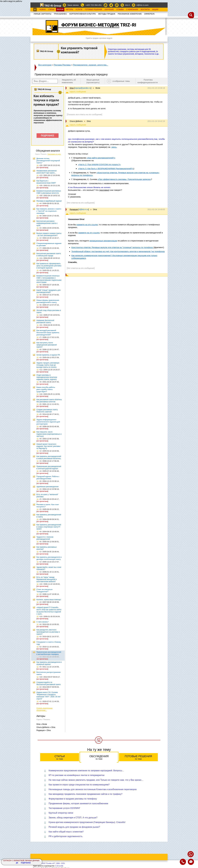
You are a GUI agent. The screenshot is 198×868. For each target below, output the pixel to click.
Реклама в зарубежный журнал (49, 201)
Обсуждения (99, 757)
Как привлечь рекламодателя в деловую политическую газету (49, 558)
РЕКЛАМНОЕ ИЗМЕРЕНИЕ (130, 14)
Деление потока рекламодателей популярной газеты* (48, 161)
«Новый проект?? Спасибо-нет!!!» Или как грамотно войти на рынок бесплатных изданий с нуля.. (49, 611)
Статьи (51, 10)
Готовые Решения (93, 10)
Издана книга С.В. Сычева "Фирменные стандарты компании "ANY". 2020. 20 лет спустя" (48, 696)
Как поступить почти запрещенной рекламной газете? (47, 345)
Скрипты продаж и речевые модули (99, 38)
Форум (60, 10)
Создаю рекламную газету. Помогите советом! (47, 411)
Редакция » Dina (44, 730)
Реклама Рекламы (62, 65)
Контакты (145, 10)
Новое (43, 10)
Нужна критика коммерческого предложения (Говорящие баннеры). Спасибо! (87, 822)
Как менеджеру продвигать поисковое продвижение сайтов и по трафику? (85, 794)
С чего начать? (42, 622)
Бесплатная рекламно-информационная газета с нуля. (47, 223)
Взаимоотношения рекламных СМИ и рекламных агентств (49, 192)
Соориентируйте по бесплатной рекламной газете (48, 683)
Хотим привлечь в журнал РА (48, 355)
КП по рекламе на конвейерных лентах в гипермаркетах (77, 775)
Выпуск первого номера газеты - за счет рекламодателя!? (49, 234)
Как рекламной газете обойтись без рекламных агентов (49, 401)
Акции (155, 10)
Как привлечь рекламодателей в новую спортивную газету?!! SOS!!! (49, 527)
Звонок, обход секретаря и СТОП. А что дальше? (73, 818)
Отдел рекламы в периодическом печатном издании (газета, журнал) (47, 377)
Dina (72, 88)
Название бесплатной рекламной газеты (45, 321)
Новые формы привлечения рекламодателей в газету (48, 301)
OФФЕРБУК (149, 14)
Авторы (69, 10)
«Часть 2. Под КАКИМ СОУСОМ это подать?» (99, 165)
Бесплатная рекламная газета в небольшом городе (49, 255)
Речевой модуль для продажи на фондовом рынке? (74, 827)
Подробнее (26, 863)
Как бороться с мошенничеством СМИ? (46, 182)
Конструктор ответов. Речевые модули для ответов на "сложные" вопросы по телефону (112, 247)
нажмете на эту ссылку (87, 225)
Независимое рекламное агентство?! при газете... (46, 172)
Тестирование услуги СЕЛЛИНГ (64, 808)
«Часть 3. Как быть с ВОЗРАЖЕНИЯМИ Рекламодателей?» (106, 169)
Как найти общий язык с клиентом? (66, 832)
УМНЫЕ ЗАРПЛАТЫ (42, 14)
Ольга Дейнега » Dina (46, 727)
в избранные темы (121, 81)
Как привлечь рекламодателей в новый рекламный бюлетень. (49, 457)
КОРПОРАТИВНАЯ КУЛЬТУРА (83, 14)
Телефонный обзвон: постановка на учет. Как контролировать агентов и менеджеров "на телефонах (118, 251)
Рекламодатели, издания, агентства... (91, 65)
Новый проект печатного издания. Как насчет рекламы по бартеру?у (48, 446)
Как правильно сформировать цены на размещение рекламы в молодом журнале (49, 266)
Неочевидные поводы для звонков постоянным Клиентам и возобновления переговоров (93, 789)
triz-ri (127, 5)
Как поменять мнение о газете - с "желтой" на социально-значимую (49, 211)
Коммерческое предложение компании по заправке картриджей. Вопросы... (86, 771)
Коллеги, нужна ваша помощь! (49, 600)
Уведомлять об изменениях (69, 81)
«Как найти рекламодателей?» (101, 158)
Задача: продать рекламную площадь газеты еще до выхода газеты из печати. (48, 365)
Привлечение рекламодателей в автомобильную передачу (49, 653)
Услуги (79, 10)
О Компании (132, 10)
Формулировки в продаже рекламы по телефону (73, 799)
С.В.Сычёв (59, 866)
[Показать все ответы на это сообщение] (84, 114)
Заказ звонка (73, 5)
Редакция (74, 209)
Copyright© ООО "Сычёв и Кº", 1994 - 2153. (49, 863)
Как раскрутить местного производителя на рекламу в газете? (48, 632)
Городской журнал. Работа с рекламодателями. (48, 478)
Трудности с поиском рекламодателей (45, 538)
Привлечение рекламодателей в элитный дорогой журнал (49, 467)
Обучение (109, 10)
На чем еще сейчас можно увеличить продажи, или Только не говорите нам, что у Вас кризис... (96, 780)
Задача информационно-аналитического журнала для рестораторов (48, 422)
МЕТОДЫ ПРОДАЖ (107, 14)
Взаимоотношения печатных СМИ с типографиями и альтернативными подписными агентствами (49, 279)
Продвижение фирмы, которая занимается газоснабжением (78, 803)
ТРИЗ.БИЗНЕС (60, 14)
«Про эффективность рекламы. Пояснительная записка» (124, 179)
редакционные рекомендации (103, 241)
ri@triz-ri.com (142, 5)
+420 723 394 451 (93, 5)
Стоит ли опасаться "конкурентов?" (44, 591)
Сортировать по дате (54, 154)
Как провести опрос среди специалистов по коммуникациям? (79, 785)
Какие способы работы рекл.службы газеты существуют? (46, 389)
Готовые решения (138, 757)
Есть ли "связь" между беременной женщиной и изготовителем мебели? (47, 579)
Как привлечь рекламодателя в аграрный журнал (49, 663)
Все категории (45, 65)
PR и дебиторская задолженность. (66, 836)
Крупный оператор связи (61, 813)
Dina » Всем (42, 724)
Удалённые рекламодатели (47, 487)
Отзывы (120, 10)
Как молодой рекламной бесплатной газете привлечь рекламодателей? (48, 333)
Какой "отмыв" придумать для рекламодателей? (48, 291)
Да (17, 863)
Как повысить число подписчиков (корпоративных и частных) (49, 434)
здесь (114, 147)
